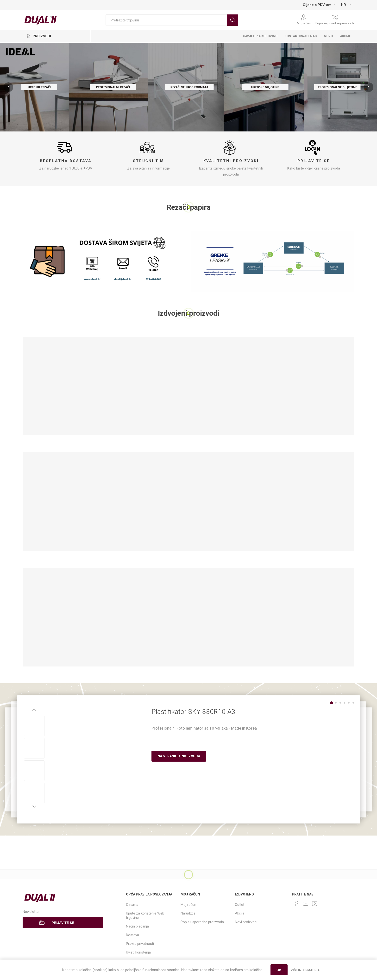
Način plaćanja (137, 926)
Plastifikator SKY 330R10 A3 (193, 712)
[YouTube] (306, 904)
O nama (132, 905)
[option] (34, 726)
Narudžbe (188, 913)
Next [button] (34, 807)
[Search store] (166, 20)
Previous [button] (34, 710)
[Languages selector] (346, 5)
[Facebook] (296, 904)
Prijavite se (314, 161)
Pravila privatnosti (140, 944)
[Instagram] (315, 904)
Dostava (132, 935)
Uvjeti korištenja (138, 952)
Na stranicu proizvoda (179, 756)
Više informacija (305, 970)
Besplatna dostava (66, 161)
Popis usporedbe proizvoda (335, 23)
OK (279, 970)
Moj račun (304, 23)
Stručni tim (148, 161)
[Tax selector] (319, 5)
